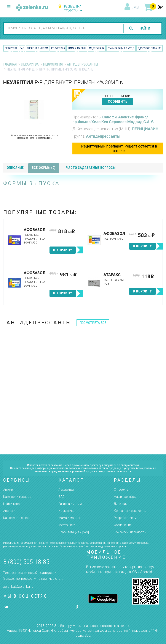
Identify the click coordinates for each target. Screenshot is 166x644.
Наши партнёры (125, 497)
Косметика (58, 48)
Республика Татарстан (73, 9)
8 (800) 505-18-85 (26, 562)
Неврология (53, 64)
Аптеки (8, 490)
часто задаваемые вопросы (91, 168)
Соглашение (123, 525)
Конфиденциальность (130, 532)
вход (135, 7)
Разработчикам (125, 518)
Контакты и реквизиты (130, 511)
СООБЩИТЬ (118, 101)
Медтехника (97, 48)
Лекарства (11, 48)
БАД (22, 48)
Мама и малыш (77, 48)
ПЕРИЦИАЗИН (145, 129)
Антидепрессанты (82, 64)
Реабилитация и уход (121, 48)
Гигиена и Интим (38, 48)
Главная (10, 64)
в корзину (63, 250)
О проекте (121, 490)
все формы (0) (44, 168)
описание (15, 168)
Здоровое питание (149, 48)
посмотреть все (93, 323)
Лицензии (121, 504)
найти (145, 28)
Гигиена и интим (70, 504)
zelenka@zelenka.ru (18, 587)
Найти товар (12, 504)
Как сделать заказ (16, 518)
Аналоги (9, 511)
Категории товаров (17, 497)
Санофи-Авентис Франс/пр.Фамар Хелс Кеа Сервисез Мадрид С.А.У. (113, 119)
